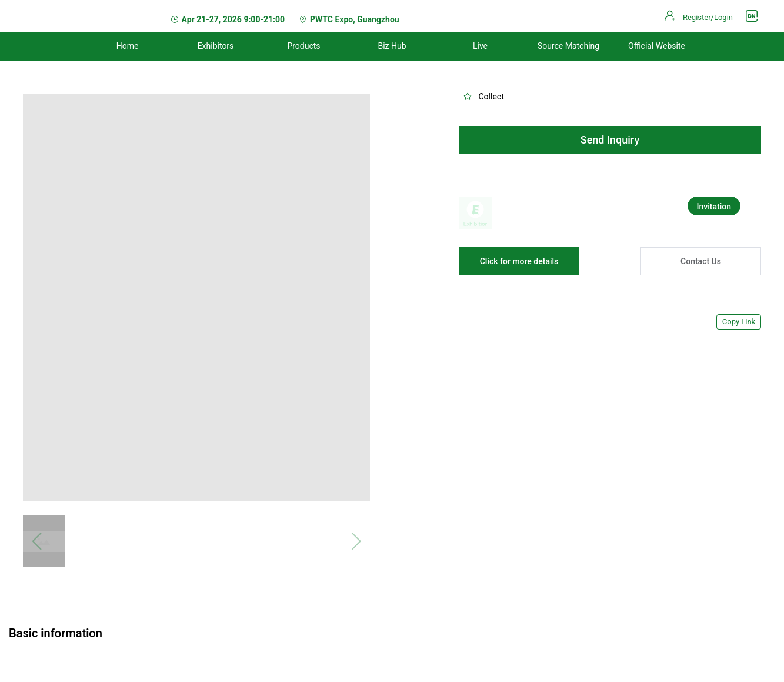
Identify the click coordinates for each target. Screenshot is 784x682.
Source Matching (568, 46)
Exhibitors (216, 46)
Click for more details (519, 261)
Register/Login (708, 17)
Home (128, 46)
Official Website (657, 46)
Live (480, 46)
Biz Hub (392, 46)
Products (303, 46)
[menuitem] (128, 46)
